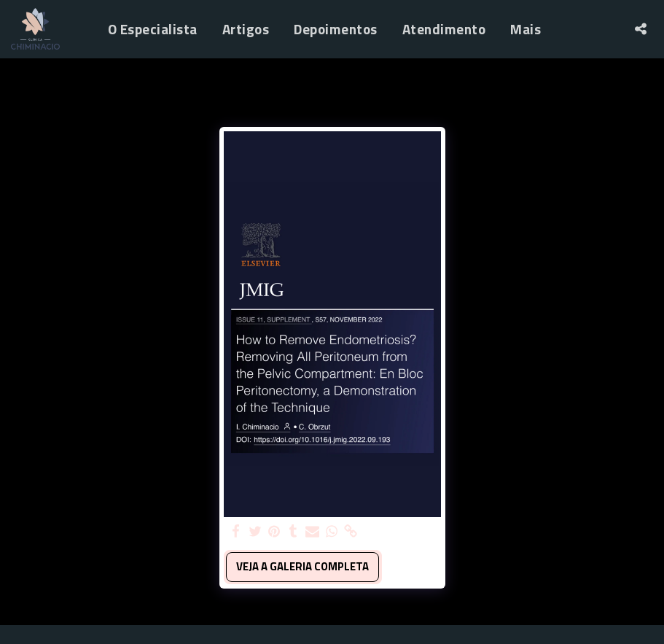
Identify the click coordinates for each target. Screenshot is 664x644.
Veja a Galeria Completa (302, 566)
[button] (640, 29)
